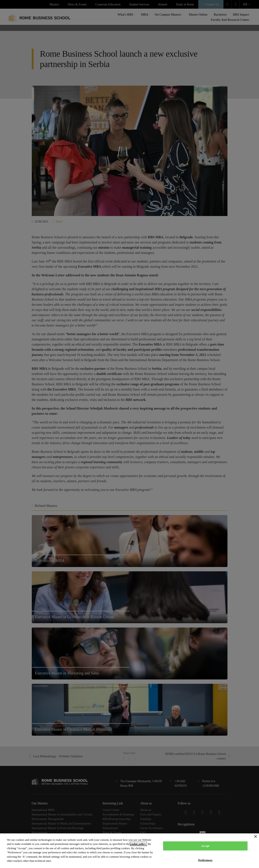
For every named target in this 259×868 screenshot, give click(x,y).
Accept (205, 846)
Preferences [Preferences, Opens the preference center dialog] (205, 860)
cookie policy (138, 844)
